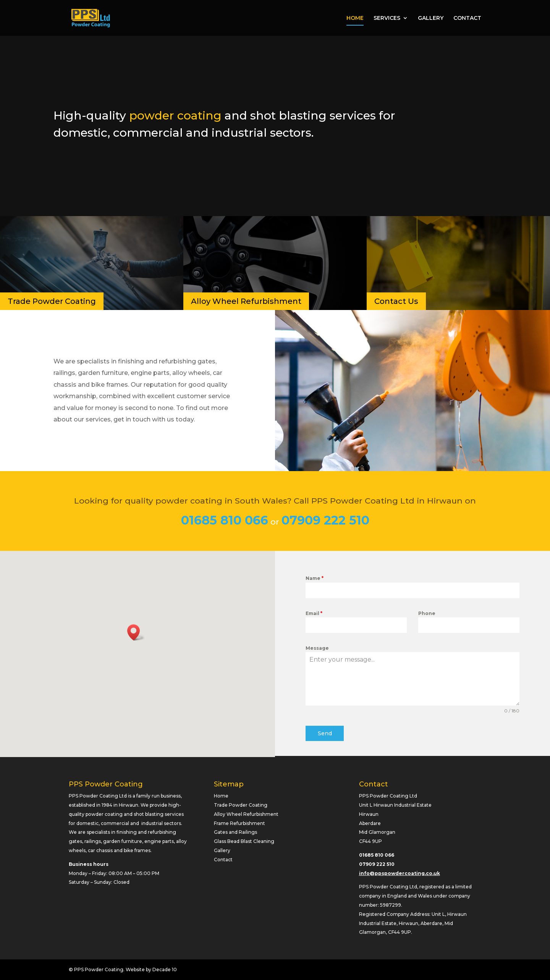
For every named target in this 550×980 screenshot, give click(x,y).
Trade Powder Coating (52, 301)
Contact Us (396, 301)
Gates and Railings (235, 832)
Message (317, 648)
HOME (355, 18)
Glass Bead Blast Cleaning (244, 841)
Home (221, 796)
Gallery (222, 850)
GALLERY (431, 18)
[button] (136, 632)
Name (315, 578)
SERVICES (387, 18)
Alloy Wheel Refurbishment (246, 301)
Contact (223, 860)
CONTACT (467, 18)
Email (314, 613)
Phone (427, 613)
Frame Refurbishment (239, 823)
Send (325, 733)
